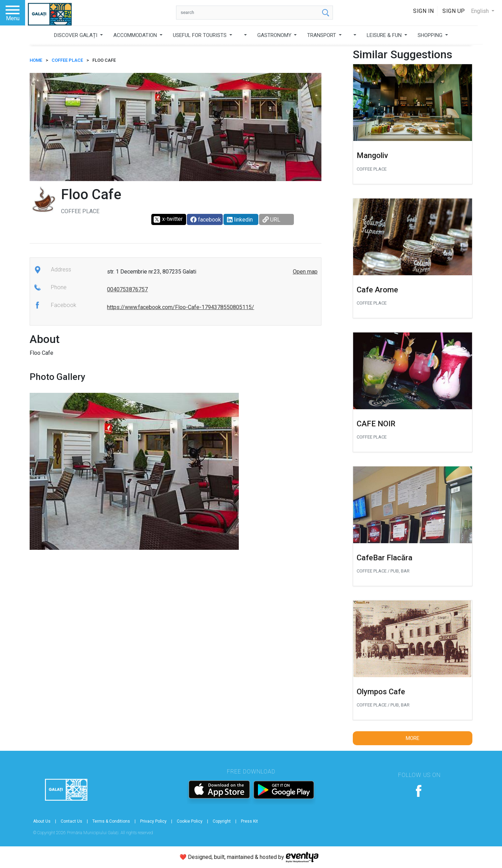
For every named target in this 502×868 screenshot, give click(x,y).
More (413, 738)
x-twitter (168, 219)
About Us (42, 821)
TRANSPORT (322, 35)
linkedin (240, 220)
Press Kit (249, 821)
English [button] (481, 11)
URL (271, 220)
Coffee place (67, 60)
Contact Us (71, 821)
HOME (36, 60)
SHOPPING (431, 35)
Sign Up (454, 11)
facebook (206, 220)
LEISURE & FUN (385, 35)
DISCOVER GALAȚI (76, 35)
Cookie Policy (190, 821)
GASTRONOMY (275, 35)
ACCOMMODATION (136, 35)
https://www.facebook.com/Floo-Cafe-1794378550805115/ (181, 307)
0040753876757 (127, 289)
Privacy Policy (153, 821)
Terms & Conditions (111, 821)
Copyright (222, 821)
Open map (305, 272)
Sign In (424, 11)
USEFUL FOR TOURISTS (200, 35)
